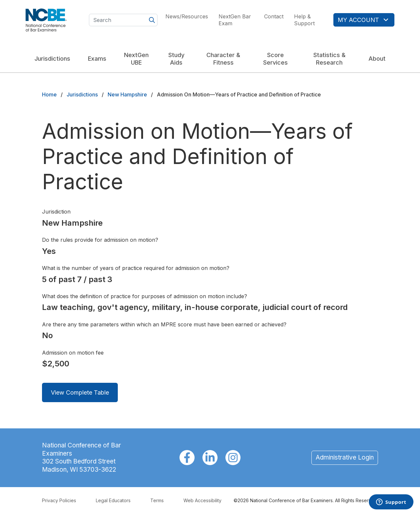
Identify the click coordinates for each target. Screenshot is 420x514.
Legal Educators (113, 500)
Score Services (275, 59)
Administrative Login (345, 457)
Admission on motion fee (73, 353)
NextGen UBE (136, 59)
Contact (274, 16)
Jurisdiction (56, 212)
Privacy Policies (59, 500)
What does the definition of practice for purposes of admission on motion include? (145, 296)
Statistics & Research (329, 59)
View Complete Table (80, 392)
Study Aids (176, 59)
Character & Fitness (223, 59)
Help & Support (304, 20)
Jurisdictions (52, 59)
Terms (157, 500)
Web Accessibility (202, 500)
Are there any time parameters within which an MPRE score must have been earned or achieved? (164, 324)
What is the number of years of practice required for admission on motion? (136, 268)
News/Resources (187, 16)
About (377, 59)
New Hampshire (127, 94)
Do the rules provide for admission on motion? (100, 240)
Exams (97, 59)
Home (49, 94)
